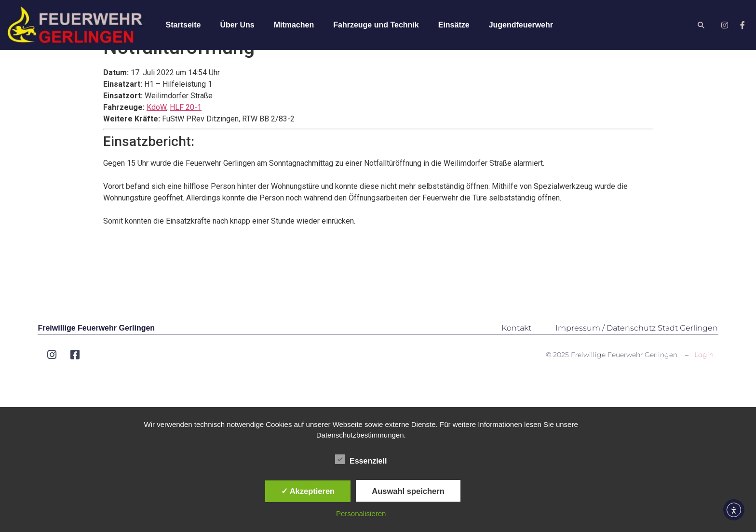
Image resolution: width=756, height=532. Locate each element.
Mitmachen (294, 25)
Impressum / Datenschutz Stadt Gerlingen (637, 346)
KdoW (156, 126)
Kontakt (516, 346)
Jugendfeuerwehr (521, 25)
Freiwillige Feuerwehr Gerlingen (96, 346)
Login (704, 373)
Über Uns (237, 25)
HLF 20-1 (186, 126)
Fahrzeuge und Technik (376, 25)
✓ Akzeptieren (308, 491)
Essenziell (361, 459)
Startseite (183, 25)
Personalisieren (361, 513)
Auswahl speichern (408, 491)
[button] (701, 25)
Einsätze (454, 25)
